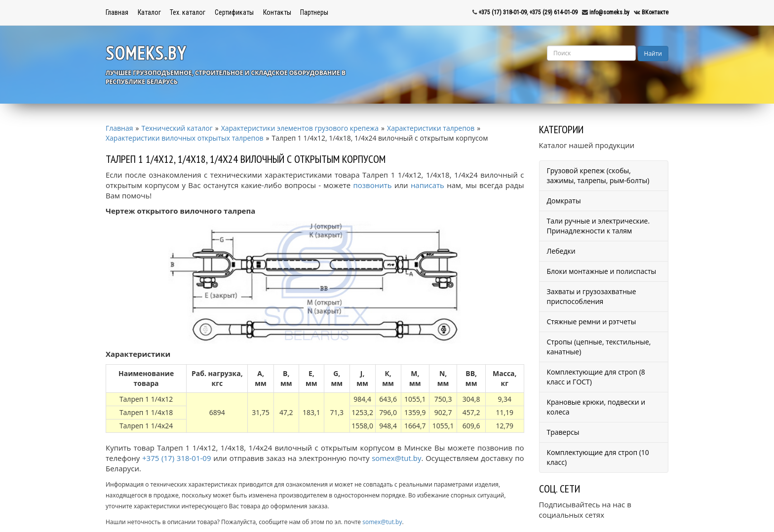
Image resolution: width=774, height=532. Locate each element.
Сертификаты (234, 12)
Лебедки (561, 251)
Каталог (149, 12)
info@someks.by (609, 12)
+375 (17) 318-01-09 (503, 12)
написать (427, 185)
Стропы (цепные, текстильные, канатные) (599, 347)
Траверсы (563, 432)
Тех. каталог (188, 12)
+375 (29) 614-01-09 (553, 12)
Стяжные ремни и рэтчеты (592, 322)
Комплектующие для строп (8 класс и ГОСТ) (596, 377)
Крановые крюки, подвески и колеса (596, 407)
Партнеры (314, 12)
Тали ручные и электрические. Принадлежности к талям (599, 226)
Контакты (277, 12)
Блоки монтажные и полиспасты (602, 271)
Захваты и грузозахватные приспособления (592, 296)
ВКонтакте (655, 12)
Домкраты (564, 201)
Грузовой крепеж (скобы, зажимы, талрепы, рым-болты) (598, 175)
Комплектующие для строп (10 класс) (598, 457)
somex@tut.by (396, 458)
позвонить (373, 185)
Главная (117, 12)
